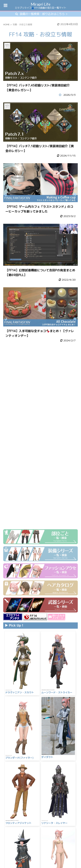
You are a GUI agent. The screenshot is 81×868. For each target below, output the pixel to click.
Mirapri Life (41, 4)
